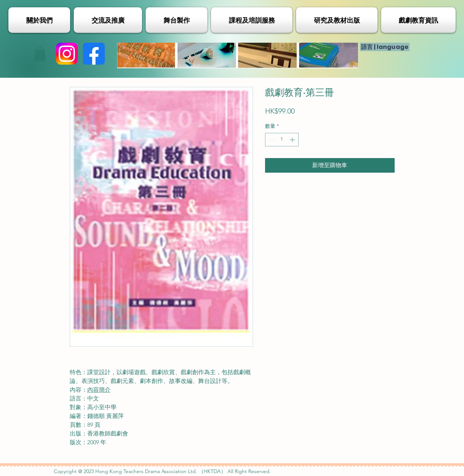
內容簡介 (99, 390)
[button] (40, 54)
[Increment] (293, 140)
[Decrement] (271, 140)
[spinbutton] (282, 140)
